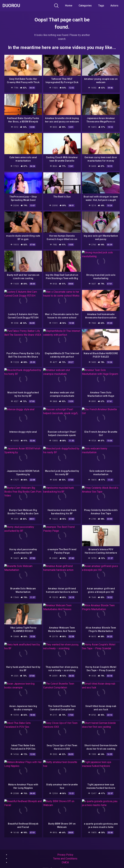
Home (69, 6)
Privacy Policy (65, 855)
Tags (101, 6)
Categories (85, 6)
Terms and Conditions (65, 859)
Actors (114, 6)
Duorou (11, 6)
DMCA (65, 862)
